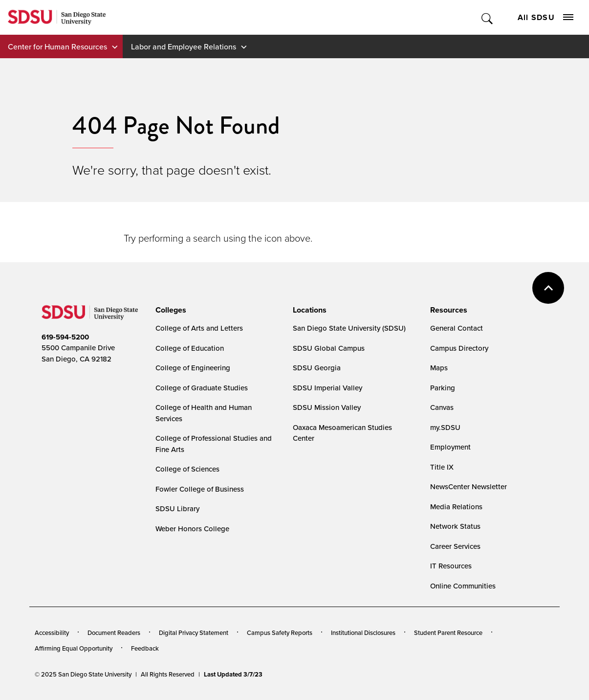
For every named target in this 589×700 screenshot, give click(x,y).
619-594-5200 (65, 337)
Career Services (455, 546)
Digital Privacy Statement (194, 632)
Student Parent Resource (448, 632)
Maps (439, 368)
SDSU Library (177, 508)
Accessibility (52, 632)
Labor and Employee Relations (184, 46)
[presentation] (169, 310)
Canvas (442, 407)
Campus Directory (459, 348)
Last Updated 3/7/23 (233, 674)
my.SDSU (445, 427)
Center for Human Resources (57, 46)
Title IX (442, 467)
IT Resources (451, 566)
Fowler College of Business (200, 489)
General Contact (457, 328)
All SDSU (545, 17)
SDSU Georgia (317, 368)
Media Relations (456, 507)
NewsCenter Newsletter (469, 486)
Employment (450, 447)
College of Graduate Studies (202, 388)
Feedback (145, 648)
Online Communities (463, 586)
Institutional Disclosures (363, 632)
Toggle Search (488, 17)
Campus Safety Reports (280, 632)
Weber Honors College (192, 529)
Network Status (455, 526)
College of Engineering (193, 368)
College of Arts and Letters (199, 328)
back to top (548, 288)
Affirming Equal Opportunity (74, 648)
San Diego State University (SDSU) (349, 328)
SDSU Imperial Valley (327, 388)
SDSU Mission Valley (327, 407)
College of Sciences (187, 469)
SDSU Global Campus (329, 348)
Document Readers (114, 632)
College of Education (190, 348)
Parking (443, 388)
